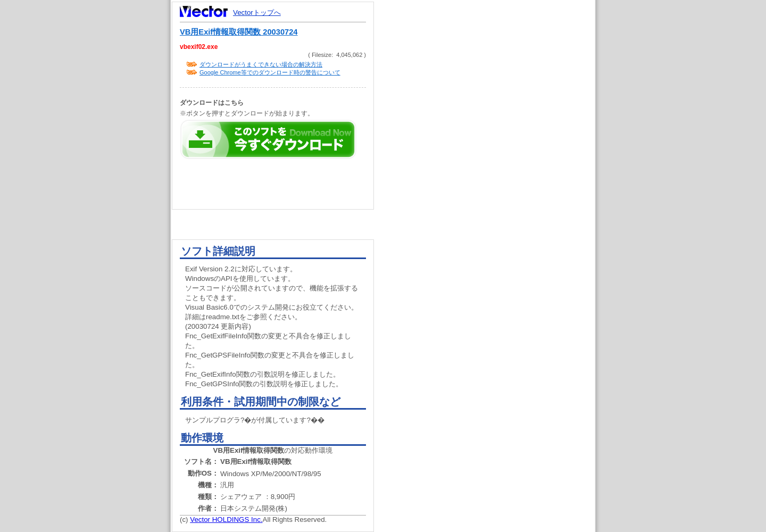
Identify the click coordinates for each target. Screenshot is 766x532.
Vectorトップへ (257, 13)
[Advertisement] (494, 202)
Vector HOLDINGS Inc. (226, 519)
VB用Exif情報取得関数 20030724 (239, 32)
